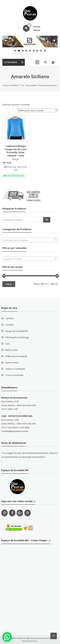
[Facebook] (12, 513)
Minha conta (11, 350)
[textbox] (30, 240)
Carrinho (10, 318)
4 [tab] (26, 51)
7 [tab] (37, 51)
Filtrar (9, 284)
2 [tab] (19, 51)
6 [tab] (34, 51)
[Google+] (20, 513)
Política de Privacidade (16, 356)
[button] (7, 637)
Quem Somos (12, 362)
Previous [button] (6, 41)
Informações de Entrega (17, 337)
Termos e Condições (15, 369)
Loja (7, 344)
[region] (30, 42)
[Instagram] (4, 513)
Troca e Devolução (14, 375)
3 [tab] (23, 51)
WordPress (34, 641)
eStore (44, 638)
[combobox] (30, 240)
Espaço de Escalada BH (17, 331)
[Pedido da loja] (37, 110)
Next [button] (54, 41)
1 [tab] (15, 51)
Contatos (10, 325)
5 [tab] (30, 51)
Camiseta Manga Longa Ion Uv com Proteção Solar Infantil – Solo (16, 151)
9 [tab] (45, 51)
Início (6, 85)
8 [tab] (41, 51)
